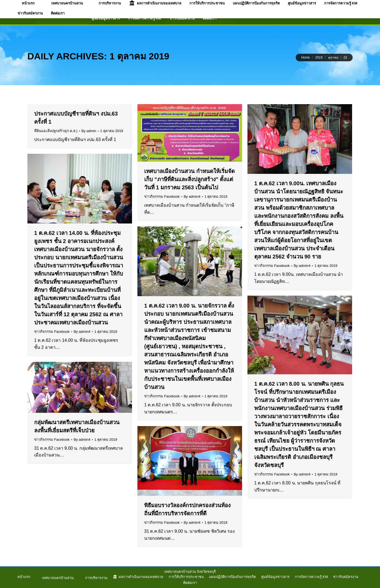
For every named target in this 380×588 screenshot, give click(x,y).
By (89, 131)
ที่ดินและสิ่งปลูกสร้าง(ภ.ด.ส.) (56, 131)
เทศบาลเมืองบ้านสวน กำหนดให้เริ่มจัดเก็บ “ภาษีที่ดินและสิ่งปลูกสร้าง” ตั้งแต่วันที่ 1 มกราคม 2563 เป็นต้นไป (189, 179)
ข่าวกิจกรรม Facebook (162, 196)
